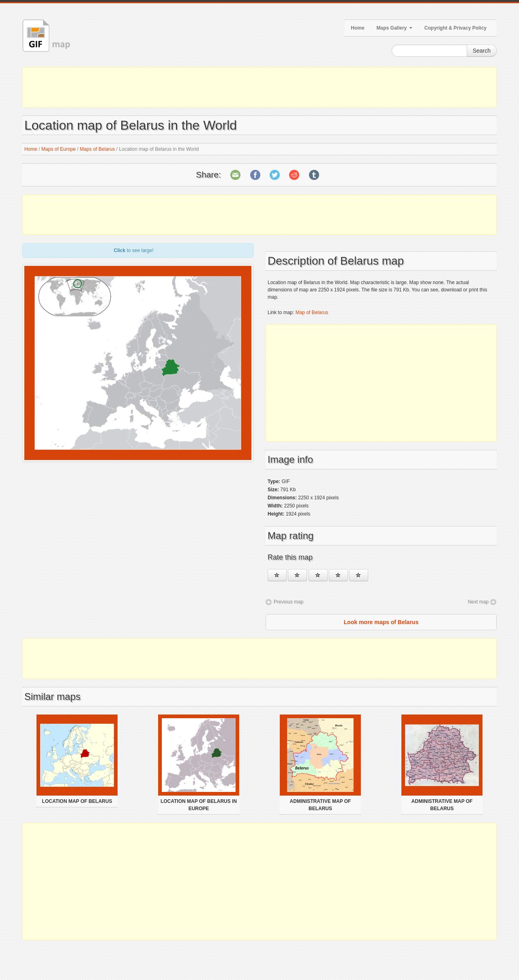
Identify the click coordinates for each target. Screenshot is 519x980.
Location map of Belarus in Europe (199, 805)
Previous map (288, 602)
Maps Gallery (395, 28)
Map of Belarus (312, 312)
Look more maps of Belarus (381, 622)
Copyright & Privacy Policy (456, 28)
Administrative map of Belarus (321, 805)
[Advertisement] (259, 87)
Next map (478, 602)
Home (357, 28)
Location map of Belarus (77, 801)
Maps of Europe (59, 149)
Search (482, 51)
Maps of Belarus (98, 149)
